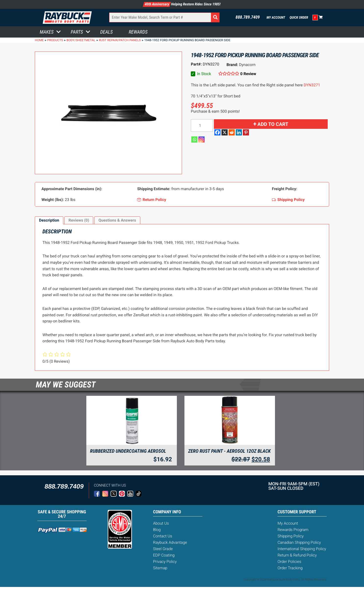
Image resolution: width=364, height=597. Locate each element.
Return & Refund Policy (297, 555)
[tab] (49, 220)
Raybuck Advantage (170, 542)
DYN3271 (312, 85)
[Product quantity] (202, 126)
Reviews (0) (79, 220)
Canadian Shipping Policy (299, 542)
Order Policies (289, 562)
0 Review (248, 74)
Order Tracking (290, 568)
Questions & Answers (117, 220)
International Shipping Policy (302, 549)
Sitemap (160, 568)
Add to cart (273, 124)
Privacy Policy (165, 562)
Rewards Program (293, 530)
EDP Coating (164, 555)
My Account (276, 18)
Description (49, 220)
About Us (161, 523)
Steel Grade (163, 549)
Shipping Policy (291, 536)
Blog (157, 530)
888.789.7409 (248, 17)
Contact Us (163, 536)
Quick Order (299, 18)
